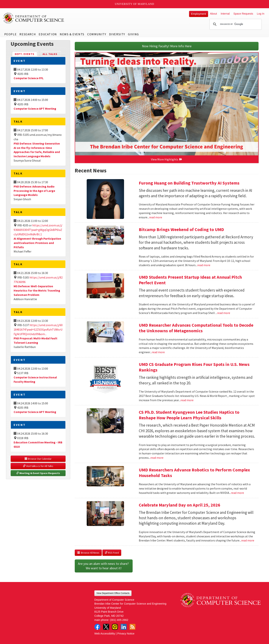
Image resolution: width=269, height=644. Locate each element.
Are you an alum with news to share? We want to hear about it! (104, 566)
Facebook (97, 627)
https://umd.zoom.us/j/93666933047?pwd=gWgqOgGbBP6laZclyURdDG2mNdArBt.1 (38, 230)
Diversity (117, 34)
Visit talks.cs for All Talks (38, 466)
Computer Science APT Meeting (35, 109)
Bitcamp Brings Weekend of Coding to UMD (181, 229)
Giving (133, 34)
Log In (261, 14)
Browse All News (88, 553)
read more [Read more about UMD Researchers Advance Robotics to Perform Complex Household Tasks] (237, 493)
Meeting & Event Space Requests (38, 473)
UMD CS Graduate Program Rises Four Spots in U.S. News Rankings (194, 367)
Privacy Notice (126, 634)
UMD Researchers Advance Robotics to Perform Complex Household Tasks (194, 473)
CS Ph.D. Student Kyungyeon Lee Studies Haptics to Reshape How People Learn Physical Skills (189, 415)
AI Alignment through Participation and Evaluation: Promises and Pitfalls (37, 243)
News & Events (72, 34)
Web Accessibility (105, 634)
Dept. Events (26, 54)
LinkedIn (124, 627)
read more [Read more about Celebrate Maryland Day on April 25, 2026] (248, 540)
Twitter (106, 627)
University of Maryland (135, 4)
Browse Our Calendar (38, 459)
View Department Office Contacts (113, 593)
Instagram (115, 627)
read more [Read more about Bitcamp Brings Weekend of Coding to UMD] (204, 265)
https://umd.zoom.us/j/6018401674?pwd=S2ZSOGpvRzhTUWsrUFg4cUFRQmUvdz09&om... (38, 329)
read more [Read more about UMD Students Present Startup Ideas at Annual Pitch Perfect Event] (224, 313)
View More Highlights (167, 159)
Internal (225, 14)
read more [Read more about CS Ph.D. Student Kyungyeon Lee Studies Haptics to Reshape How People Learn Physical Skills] (157, 458)
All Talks (50, 54)
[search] (235, 24)
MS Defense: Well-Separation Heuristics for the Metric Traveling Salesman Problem (37, 290)
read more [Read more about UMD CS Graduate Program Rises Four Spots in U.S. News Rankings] (187, 400)
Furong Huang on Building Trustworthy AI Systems (189, 183)
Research (28, 34)
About (214, 14)
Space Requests (243, 14)
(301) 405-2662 (119, 620)
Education (48, 34)
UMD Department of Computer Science (34, 18)
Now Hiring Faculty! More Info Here (167, 46)
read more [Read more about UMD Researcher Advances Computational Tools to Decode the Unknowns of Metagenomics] (158, 352)
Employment (199, 14)
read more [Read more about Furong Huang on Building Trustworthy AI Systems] (156, 217)
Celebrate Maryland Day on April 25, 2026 (180, 505)
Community (97, 34)
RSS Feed (112, 553)
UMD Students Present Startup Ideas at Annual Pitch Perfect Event (190, 280)
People (11, 34)
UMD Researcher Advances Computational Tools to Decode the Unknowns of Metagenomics (196, 328)
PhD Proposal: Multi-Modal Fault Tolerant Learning (35, 340)
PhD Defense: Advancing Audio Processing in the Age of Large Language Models (34, 191)
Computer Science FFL (29, 78)
